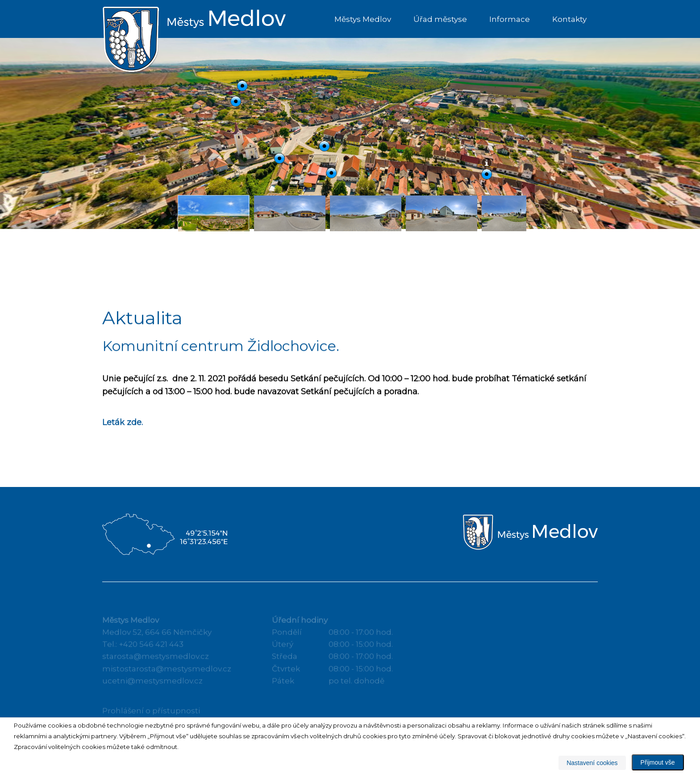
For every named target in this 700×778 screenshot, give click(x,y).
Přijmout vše (658, 762)
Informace (510, 19)
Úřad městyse (440, 19)
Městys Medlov (363, 19)
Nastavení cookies (592, 763)
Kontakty (569, 19)
